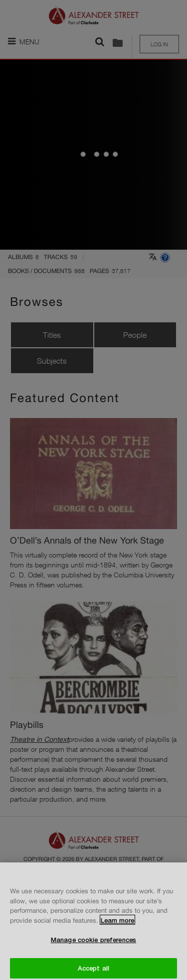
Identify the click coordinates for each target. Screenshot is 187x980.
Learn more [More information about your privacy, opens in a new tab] (117, 924)
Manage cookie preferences (93, 944)
